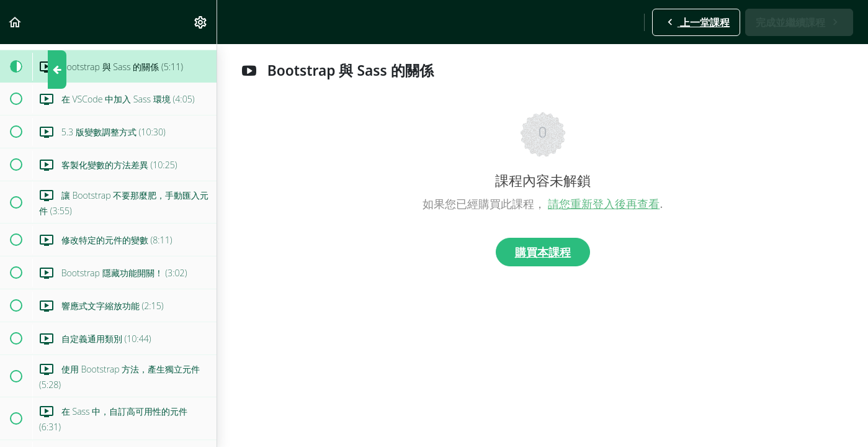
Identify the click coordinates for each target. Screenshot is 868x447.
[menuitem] (201, 22)
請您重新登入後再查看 (604, 204)
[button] (16, 22)
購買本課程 (543, 252)
